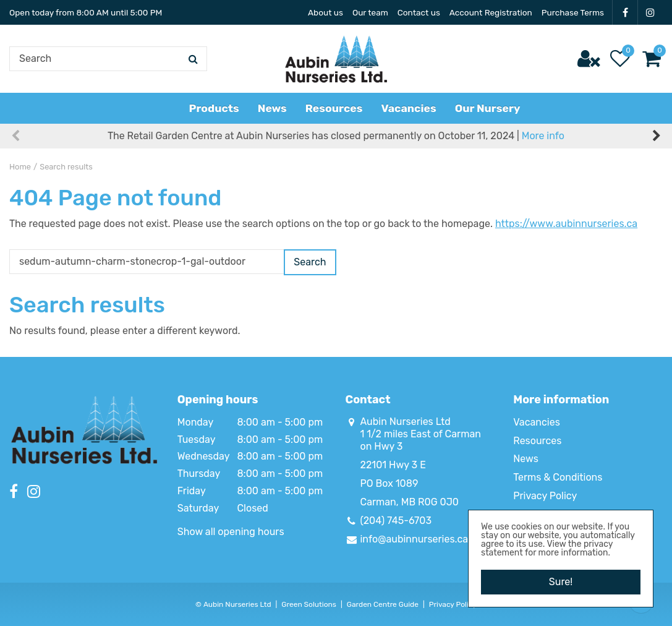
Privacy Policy (545, 496)
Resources (537, 441)
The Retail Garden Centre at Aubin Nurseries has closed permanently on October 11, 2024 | (336, 136)
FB (625, 12)
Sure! (561, 582)
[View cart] (652, 59)
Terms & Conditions (558, 477)
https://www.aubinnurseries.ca (566, 224)
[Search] (108, 59)
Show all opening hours (231, 532)
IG (650, 12)
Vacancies (537, 422)
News (526, 459)
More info (543, 136)
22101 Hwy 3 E (393, 465)
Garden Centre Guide (383, 604)
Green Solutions (309, 604)
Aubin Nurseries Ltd (406, 422)
